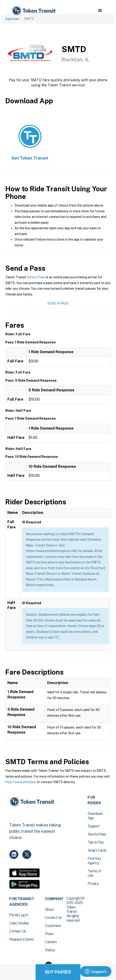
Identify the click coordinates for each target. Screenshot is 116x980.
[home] (34, 11)
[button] (100, 11)
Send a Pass (36, 277)
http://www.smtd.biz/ (21, 782)
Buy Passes (58, 972)
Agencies (12, 19)
